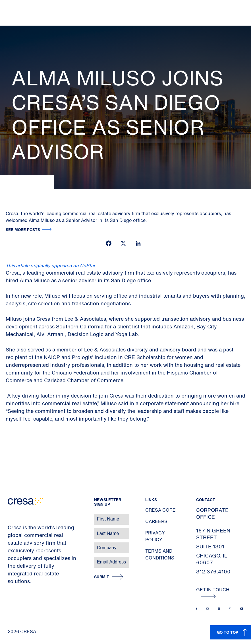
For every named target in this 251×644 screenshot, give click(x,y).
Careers (156, 521)
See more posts (23, 230)
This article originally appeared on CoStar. (51, 266)
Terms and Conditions (160, 554)
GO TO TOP (228, 632)
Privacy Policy (155, 536)
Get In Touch (213, 592)
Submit (102, 577)
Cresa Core (160, 510)
